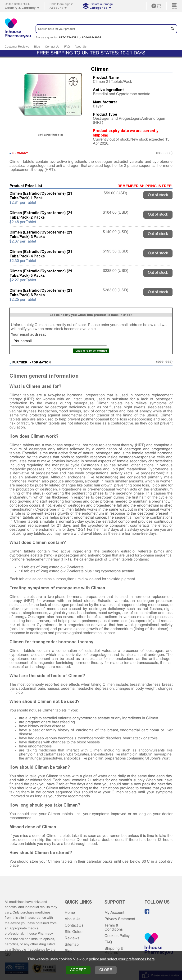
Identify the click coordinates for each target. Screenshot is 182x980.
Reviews (72, 938)
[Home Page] (159, 945)
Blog (37, 47)
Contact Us (52, 47)
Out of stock (158, 195)
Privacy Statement (120, 919)
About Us (81, 47)
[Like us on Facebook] (147, 911)
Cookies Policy (117, 936)
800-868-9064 (91, 37)
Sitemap (72, 945)
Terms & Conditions (114, 927)
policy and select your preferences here (122, 959)
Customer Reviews (17, 47)
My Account (114, 913)
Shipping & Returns (114, 951)
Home (70, 913)
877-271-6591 (68, 37)
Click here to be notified (91, 351)
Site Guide (74, 932)
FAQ (67, 47)
